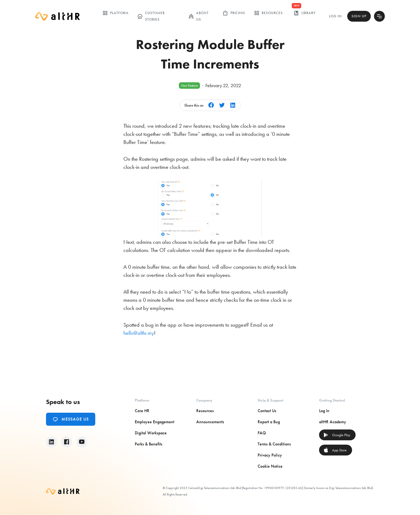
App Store (335, 450)
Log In (335, 16)
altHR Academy (333, 422)
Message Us (71, 419)
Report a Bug (269, 422)
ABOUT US (198, 16)
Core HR (142, 411)
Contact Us (267, 411)
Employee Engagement (155, 422)
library (305, 13)
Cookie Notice (270, 466)
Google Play (337, 435)
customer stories (151, 16)
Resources (268, 13)
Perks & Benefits (149, 444)
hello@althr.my (139, 333)
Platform (115, 13)
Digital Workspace (151, 433)
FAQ (262, 433)
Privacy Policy (270, 455)
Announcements (210, 422)
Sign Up (359, 16)
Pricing (234, 13)
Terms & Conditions (274, 444)
